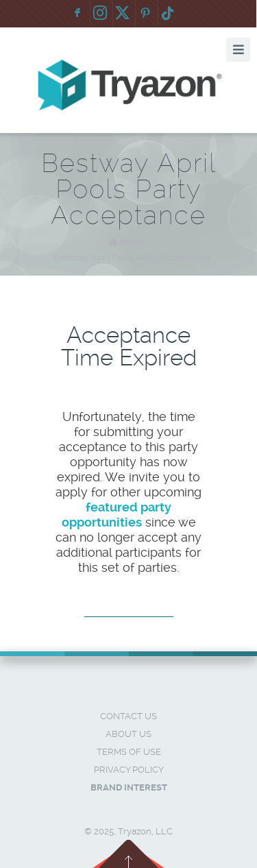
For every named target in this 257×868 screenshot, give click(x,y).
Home (133, 242)
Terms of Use (129, 752)
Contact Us (128, 716)
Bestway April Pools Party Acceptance (132, 257)
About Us (128, 734)
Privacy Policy (129, 770)
